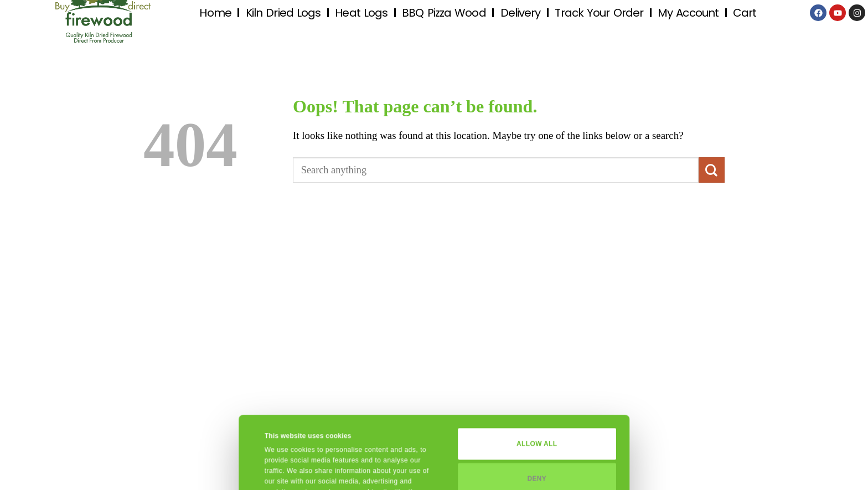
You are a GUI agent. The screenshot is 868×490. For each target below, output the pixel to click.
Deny (537, 410)
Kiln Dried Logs (283, 13)
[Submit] (712, 170)
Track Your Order (599, 13)
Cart (745, 13)
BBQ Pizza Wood (444, 13)
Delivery (521, 13)
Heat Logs (361, 13)
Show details (285, 470)
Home (215, 13)
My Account (688, 13)
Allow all (537, 376)
